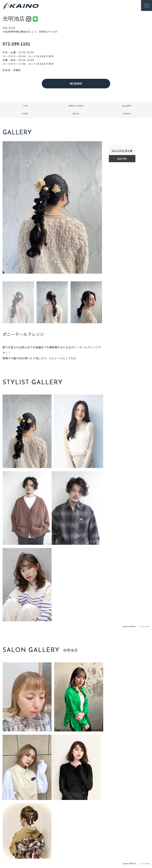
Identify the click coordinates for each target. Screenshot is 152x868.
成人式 (102, 824)
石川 (64, 814)
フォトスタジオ (86, 817)
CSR (123, 826)
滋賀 (50, 831)
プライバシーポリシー (133, 831)
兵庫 (50, 842)
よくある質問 (24, 819)
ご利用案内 (24, 813)
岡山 (64, 820)
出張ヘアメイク (105, 811)
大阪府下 (52, 825)
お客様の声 (24, 824)
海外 (64, 836)
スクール (103, 819)
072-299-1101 (16, 44)
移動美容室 (84, 809)
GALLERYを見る (121, 151)
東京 (50, 814)
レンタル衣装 (86, 824)
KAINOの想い (128, 809)
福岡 (64, 825)
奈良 (50, 836)
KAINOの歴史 (128, 815)
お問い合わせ (128, 837)
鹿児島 (65, 831)
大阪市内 (52, 820)
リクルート (126, 820)
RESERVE (76, 83)
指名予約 (122, 159)
